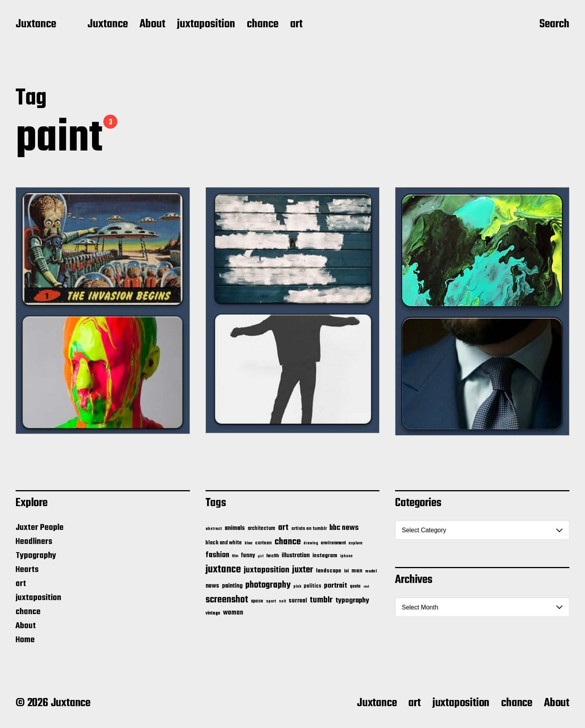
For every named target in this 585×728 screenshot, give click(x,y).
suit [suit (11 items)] (282, 601)
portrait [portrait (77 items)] (336, 586)
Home (25, 640)
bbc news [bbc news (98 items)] (344, 528)
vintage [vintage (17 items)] (213, 613)
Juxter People (40, 528)
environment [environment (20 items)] (333, 543)
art (296, 25)
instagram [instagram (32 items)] (325, 556)
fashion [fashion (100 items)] (217, 555)
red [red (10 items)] (366, 587)
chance (263, 25)
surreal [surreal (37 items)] (298, 601)
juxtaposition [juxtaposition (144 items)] (267, 570)
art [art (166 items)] (283, 528)
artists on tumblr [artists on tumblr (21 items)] (309, 529)
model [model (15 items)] (371, 571)
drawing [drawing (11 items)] (311, 543)
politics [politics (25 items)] (313, 586)
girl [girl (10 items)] (261, 556)
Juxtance (36, 25)
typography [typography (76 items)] (352, 600)
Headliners (34, 542)
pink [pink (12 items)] (297, 586)
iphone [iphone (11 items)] (346, 556)
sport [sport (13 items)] (271, 601)
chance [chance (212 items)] (288, 542)
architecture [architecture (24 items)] (261, 529)
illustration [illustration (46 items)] (296, 556)
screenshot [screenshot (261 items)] (227, 600)
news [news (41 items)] (212, 586)
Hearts (27, 570)
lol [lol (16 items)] (346, 571)
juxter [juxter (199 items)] (303, 570)
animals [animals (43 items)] (235, 528)
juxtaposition (206, 25)
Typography (36, 556)
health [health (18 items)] (273, 556)
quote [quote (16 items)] (355, 586)
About (152, 25)
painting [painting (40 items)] (232, 586)
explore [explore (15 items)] (356, 543)
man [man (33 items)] (357, 571)
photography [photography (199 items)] (268, 585)
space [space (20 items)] (257, 601)
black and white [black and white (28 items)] (224, 543)
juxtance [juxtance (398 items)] (223, 570)
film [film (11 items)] (235, 556)
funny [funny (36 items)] (248, 556)
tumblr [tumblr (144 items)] (321, 600)
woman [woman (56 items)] (233, 613)
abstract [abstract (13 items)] (214, 529)
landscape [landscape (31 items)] (329, 571)
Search (554, 25)
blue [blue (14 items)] (248, 543)
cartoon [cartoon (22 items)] (263, 543)
